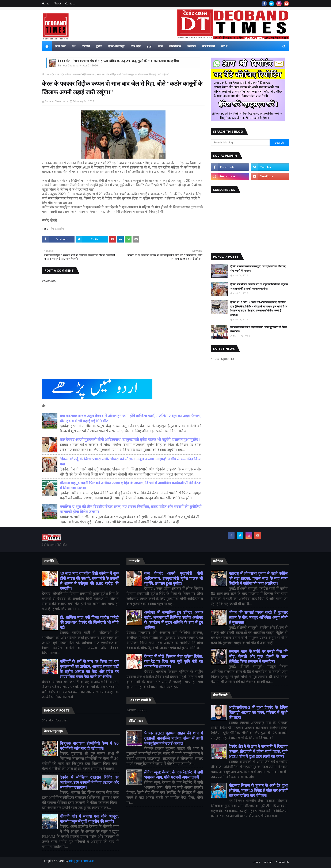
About (57, 3)
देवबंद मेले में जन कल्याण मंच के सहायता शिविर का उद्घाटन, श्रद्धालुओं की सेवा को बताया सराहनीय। (118, 61)
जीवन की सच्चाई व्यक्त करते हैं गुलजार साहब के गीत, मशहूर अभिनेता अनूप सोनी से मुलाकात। (258, 618)
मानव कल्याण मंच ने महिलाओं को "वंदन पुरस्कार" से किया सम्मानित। (259, 329)
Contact (70, 3)
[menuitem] (47, 46)
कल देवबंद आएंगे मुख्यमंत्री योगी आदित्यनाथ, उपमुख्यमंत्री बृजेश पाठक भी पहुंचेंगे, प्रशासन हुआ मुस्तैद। (130, 440)
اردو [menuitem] (149, 46)
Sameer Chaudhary (56, 101)
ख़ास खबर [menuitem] (60, 46)
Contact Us (282, 862)
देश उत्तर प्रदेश (58, 74)
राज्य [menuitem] (160, 46)
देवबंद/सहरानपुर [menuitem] (116, 46)
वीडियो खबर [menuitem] (175, 46)
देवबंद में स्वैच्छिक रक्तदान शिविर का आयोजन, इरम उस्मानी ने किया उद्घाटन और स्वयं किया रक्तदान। (89, 782)
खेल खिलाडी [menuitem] (208, 46)
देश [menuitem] (74, 46)
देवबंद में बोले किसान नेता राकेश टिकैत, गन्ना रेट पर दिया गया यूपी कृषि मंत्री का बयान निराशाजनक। (174, 662)
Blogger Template (81, 861)
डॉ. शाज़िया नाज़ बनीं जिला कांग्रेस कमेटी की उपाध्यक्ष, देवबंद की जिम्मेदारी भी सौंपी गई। (89, 623)
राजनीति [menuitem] (86, 46)
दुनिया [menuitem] (99, 46)
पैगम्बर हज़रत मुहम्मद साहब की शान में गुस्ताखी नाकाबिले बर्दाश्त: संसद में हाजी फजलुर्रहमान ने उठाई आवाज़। (174, 738)
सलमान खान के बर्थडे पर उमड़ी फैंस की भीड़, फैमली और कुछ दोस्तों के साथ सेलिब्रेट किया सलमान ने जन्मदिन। (258, 657)
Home (46, 3)
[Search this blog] (240, 143)
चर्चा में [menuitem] (224, 46)
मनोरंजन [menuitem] (192, 46)
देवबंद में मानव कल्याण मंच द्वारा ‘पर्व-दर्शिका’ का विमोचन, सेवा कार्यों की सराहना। (258, 268)
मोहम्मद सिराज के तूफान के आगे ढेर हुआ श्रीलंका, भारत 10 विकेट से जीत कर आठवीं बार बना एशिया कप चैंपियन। (258, 791)
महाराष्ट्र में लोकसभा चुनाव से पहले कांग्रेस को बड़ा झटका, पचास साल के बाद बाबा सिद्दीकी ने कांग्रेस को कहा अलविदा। (258, 579)
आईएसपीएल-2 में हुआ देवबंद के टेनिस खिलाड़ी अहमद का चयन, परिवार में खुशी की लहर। (258, 713)
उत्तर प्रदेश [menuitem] (136, 46)
